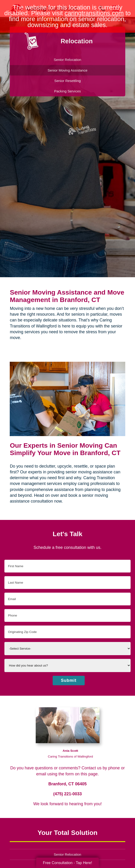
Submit (69, 680)
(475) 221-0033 (67, 794)
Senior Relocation (67, 854)
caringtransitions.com (94, 13)
